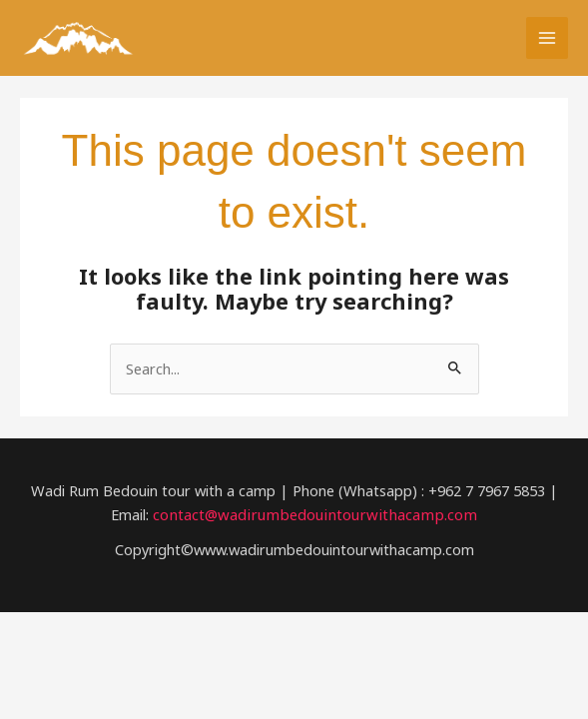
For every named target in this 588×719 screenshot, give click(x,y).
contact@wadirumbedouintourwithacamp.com (315, 516)
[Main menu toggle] (547, 39)
